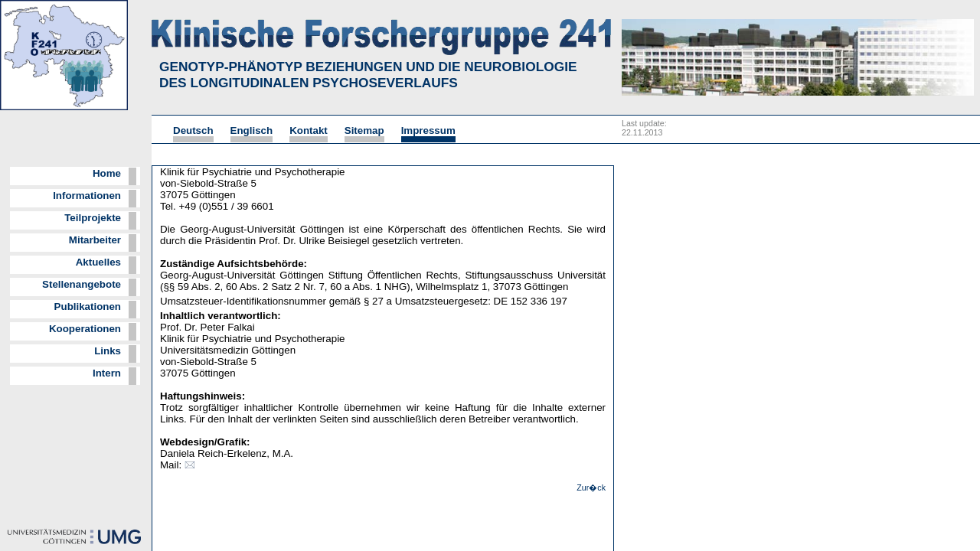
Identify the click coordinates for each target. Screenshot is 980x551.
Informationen (87, 196)
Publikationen (88, 306)
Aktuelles (98, 262)
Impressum (428, 130)
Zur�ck (591, 487)
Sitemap (364, 130)
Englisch (252, 130)
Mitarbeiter (95, 240)
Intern (107, 373)
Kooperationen (85, 329)
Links (108, 351)
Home (107, 173)
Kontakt (309, 130)
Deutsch (193, 130)
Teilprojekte (93, 218)
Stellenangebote (82, 284)
